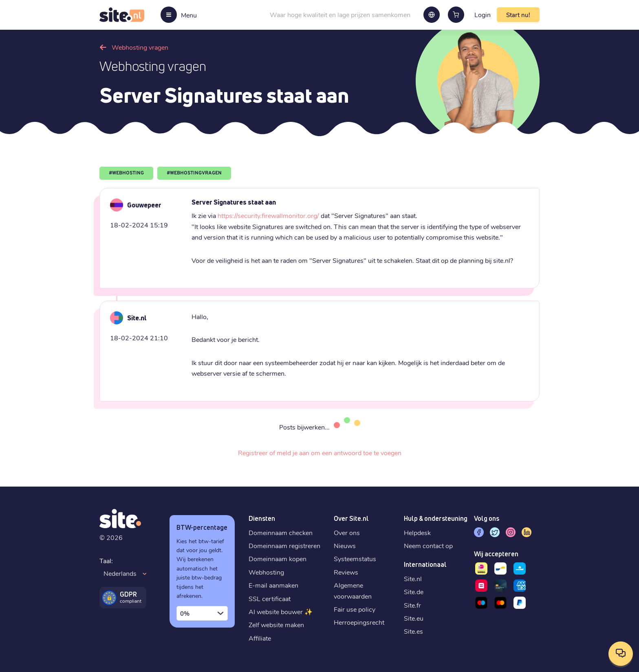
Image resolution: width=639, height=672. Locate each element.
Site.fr (412, 605)
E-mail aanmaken (273, 585)
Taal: (106, 561)
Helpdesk (417, 532)
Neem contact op (428, 545)
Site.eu (414, 618)
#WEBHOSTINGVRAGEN (194, 173)
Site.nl (413, 578)
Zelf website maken (276, 625)
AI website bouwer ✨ (281, 611)
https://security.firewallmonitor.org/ (268, 215)
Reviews (346, 572)
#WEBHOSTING (126, 173)
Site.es (413, 631)
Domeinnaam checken (281, 532)
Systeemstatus (355, 559)
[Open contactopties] (621, 654)
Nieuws (345, 545)
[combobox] (202, 613)
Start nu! (518, 15)
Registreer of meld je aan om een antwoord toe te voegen (320, 453)
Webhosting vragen (140, 47)
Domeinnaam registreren (284, 545)
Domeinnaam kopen (278, 559)
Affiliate (260, 638)
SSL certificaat (270, 598)
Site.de (414, 592)
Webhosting (266, 572)
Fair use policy (355, 609)
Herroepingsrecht (359, 622)
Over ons (347, 532)
